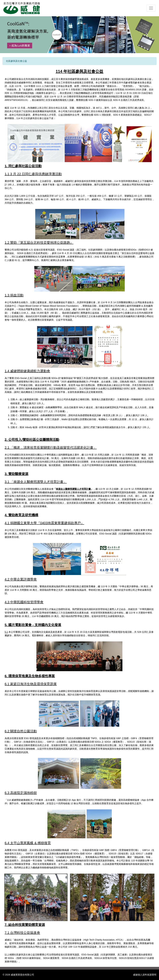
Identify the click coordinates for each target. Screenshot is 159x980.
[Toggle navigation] (151, 8)
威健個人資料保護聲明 (145, 975)
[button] (12, 35)
